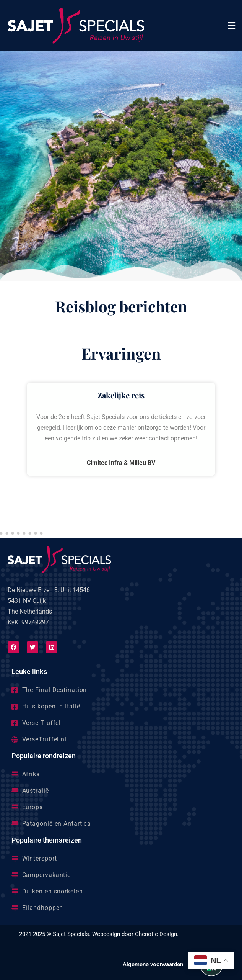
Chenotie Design (156, 934)
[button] (232, 26)
